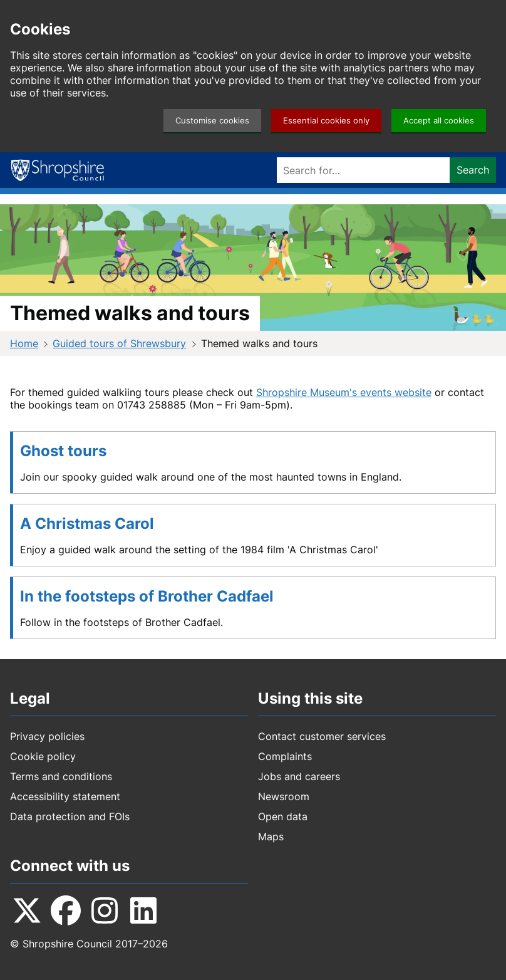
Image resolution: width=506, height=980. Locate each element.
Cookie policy (43, 756)
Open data (283, 816)
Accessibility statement (65, 796)
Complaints (285, 756)
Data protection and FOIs (70, 816)
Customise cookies (212, 121)
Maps (271, 837)
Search (473, 170)
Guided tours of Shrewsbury (119, 343)
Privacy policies (47, 736)
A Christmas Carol (87, 524)
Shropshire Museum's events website (344, 392)
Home (24, 343)
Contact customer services (322, 736)
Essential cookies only (326, 121)
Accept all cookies (439, 121)
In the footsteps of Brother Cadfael (147, 596)
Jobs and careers (299, 776)
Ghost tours (63, 451)
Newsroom (284, 796)
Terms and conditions (61, 776)
